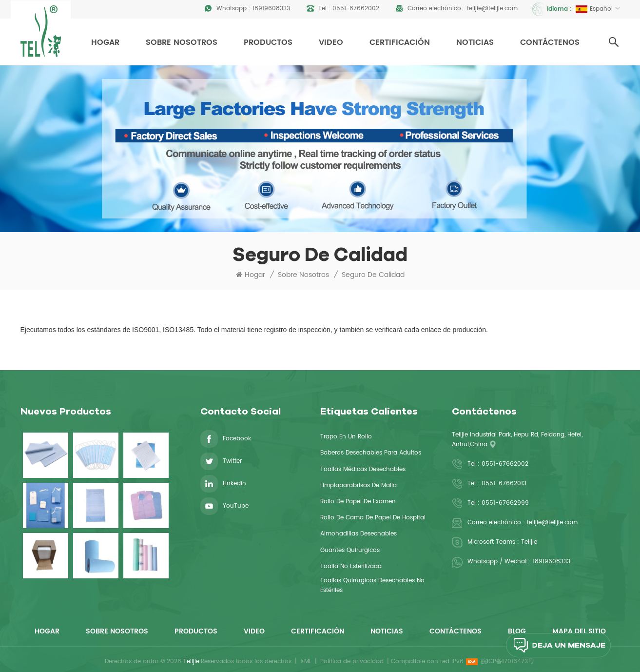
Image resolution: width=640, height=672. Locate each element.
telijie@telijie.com (492, 9)
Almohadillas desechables (359, 534)
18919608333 (271, 9)
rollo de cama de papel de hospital (373, 518)
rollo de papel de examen (358, 502)
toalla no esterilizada (351, 566)
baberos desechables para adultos (371, 453)
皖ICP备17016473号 (507, 662)
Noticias (475, 42)
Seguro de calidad (373, 275)
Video (331, 42)
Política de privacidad (352, 662)
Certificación (400, 42)
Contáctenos (550, 42)
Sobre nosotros (182, 42)
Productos (268, 42)
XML (306, 662)
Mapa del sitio (579, 631)
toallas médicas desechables (363, 469)
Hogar (105, 42)
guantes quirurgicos (350, 550)
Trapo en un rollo (346, 437)
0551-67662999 (505, 503)
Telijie (529, 542)
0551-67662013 (504, 484)
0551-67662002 (356, 9)
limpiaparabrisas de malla (359, 485)
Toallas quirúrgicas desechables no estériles (372, 585)
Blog (517, 631)
